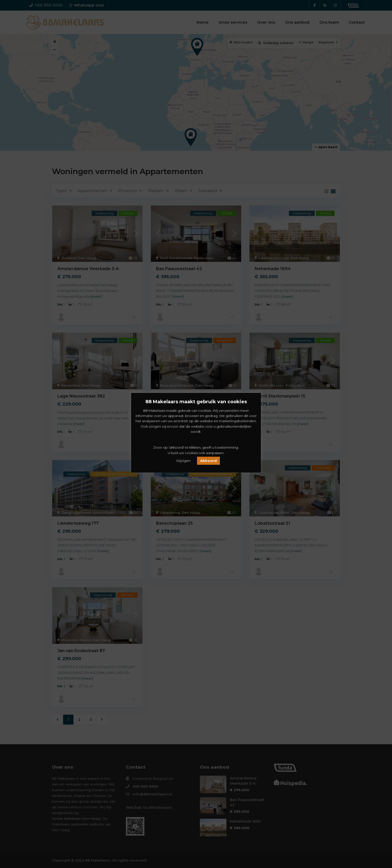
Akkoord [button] (208, 461)
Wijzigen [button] (183, 461)
